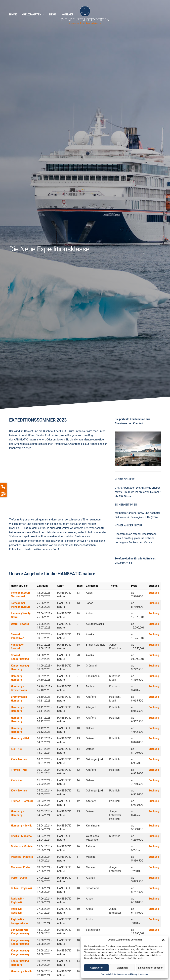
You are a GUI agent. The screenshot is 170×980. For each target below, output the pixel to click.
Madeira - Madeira (22, 857)
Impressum (143, 974)
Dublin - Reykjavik (22, 888)
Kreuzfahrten (31, 15)
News (53, 15)
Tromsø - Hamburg (22, 801)
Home (13, 15)
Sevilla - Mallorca (21, 836)
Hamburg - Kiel (20, 738)
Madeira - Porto (20, 867)
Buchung (154, 593)
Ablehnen (122, 968)
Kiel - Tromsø (19, 759)
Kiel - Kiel (17, 749)
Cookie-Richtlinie (108, 974)
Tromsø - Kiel (19, 770)
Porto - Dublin (19, 878)
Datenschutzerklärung (127, 974)
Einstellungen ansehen (151, 968)
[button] (163, 940)
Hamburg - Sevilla (22, 826)
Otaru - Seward (20, 624)
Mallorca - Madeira (22, 846)
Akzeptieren (96, 968)
